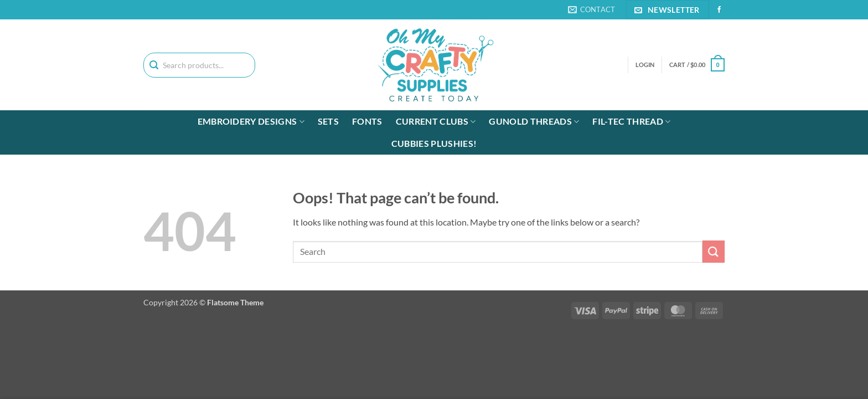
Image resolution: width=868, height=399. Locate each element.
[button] (697, 65)
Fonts (367, 121)
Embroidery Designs (251, 121)
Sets (328, 121)
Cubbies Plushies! (434, 143)
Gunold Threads (534, 121)
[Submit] (714, 251)
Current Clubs (436, 121)
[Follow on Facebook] (719, 10)
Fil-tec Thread (631, 121)
